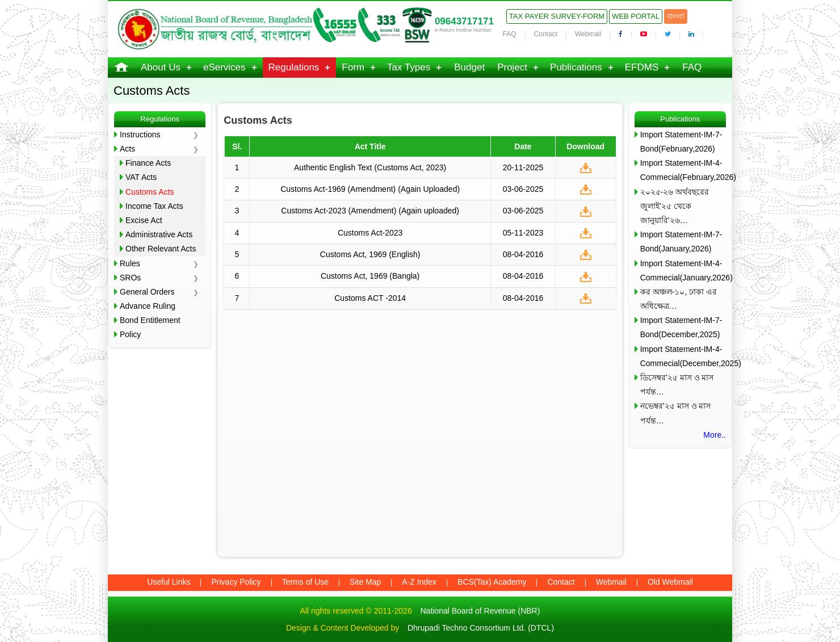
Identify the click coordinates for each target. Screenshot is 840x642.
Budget (469, 67)
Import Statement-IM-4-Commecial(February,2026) (683, 170)
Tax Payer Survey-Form (557, 16)
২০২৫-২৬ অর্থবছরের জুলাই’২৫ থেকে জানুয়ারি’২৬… (675, 206)
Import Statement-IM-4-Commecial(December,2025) (683, 356)
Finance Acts (148, 163)
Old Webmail (670, 582)
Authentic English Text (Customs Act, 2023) (370, 167)
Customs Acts (150, 192)
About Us (161, 67)
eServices (224, 67)
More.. (715, 435)
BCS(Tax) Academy (492, 582)
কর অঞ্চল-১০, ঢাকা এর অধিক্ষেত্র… (679, 299)
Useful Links (169, 582)
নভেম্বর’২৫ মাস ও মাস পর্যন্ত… (676, 413)
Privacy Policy (236, 582)
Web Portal (636, 16)
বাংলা (676, 16)
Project (512, 67)
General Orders (147, 292)
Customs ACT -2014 (370, 298)
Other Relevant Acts (161, 249)
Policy (130, 334)
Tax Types (409, 67)
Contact (546, 34)
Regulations (294, 67)
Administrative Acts (159, 234)
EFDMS (642, 67)
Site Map (365, 582)
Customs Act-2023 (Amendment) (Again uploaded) (370, 211)
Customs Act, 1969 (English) (370, 254)
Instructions (140, 135)
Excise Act (144, 220)
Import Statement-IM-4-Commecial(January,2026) (683, 270)
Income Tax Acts (154, 206)
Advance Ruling (148, 306)
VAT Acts (141, 177)
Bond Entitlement (150, 320)
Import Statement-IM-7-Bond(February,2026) (681, 142)
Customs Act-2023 (370, 233)
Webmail (588, 34)
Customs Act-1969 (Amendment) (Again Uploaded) (370, 189)
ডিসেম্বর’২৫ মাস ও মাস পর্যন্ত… (677, 385)
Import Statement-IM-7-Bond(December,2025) (681, 327)
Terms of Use (305, 582)
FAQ (510, 34)
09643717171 (464, 21)
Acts (127, 149)
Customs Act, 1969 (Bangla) (370, 276)
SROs (130, 278)
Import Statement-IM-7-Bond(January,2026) (681, 242)
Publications (576, 67)
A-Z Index (419, 582)
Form (353, 67)
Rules (130, 263)
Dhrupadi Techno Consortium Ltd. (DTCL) (481, 628)
